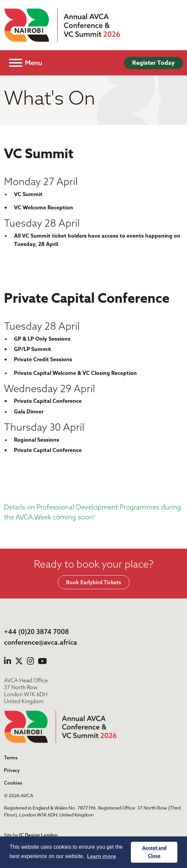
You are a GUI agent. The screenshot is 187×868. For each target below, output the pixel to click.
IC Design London (38, 835)
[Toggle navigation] (26, 63)
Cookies (13, 783)
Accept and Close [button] (154, 852)
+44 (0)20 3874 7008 (36, 632)
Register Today (153, 63)
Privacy (12, 770)
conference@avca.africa (41, 642)
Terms (11, 758)
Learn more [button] (101, 856)
